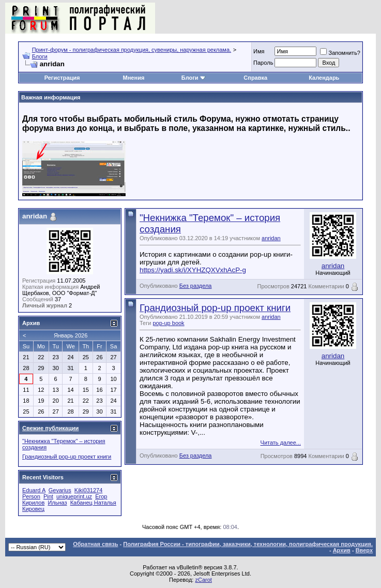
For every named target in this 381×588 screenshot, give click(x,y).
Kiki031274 (88, 490)
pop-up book (168, 323)
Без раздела (196, 286)
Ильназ (57, 503)
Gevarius (60, 490)
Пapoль (263, 63)
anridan (271, 238)
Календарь (324, 78)
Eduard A (34, 490)
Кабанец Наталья (93, 503)
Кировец (33, 509)
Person (31, 496)
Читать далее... (281, 443)
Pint (48, 496)
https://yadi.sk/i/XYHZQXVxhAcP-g (193, 270)
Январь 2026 (71, 335)
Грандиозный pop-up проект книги (215, 308)
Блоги (40, 56)
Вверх (364, 550)
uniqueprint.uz (74, 496)
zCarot (203, 580)
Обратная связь (95, 544)
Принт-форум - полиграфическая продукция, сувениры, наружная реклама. (132, 50)
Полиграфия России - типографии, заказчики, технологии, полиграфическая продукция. (248, 544)
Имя (259, 51)
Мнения (134, 78)
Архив (342, 550)
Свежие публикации (50, 428)
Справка (255, 78)
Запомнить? (340, 53)
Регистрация (62, 78)
